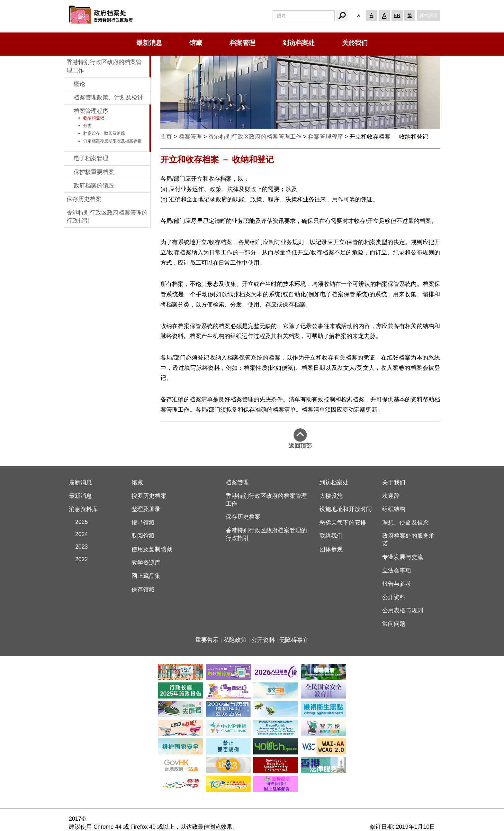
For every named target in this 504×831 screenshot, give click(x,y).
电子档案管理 (91, 158)
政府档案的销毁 (94, 186)
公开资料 (394, 597)
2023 (78, 547)
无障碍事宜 (294, 640)
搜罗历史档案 (149, 496)
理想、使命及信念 (405, 523)
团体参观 (331, 549)
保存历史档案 (84, 199)
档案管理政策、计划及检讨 (108, 97)
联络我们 (331, 536)
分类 (87, 126)
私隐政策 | (237, 640)
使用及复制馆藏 (152, 549)
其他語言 (428, 15)
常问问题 (394, 624)
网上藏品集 (146, 576)
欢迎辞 (391, 496)
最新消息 (149, 43)
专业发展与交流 (403, 557)
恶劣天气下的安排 (343, 523)
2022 (78, 559)
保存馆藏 (143, 589)
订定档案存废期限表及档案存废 (113, 141)
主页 (166, 137)
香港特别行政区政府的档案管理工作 (255, 137)
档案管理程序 (91, 111)
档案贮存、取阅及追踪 (104, 133)
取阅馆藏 (143, 536)
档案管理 (242, 43)
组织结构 (394, 509)
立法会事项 (397, 571)
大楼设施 (331, 496)
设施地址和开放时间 (346, 509)
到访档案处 (299, 43)
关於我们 (355, 43)
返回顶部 (300, 439)
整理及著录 (146, 509)
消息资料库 (83, 509)
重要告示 (207, 640)
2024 (78, 534)
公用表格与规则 (403, 610)
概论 (79, 84)
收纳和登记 (94, 118)
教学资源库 (146, 563)
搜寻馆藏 (143, 523)
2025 (78, 522)
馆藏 (196, 43)
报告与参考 (397, 584)
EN (397, 15)
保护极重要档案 (94, 172)
